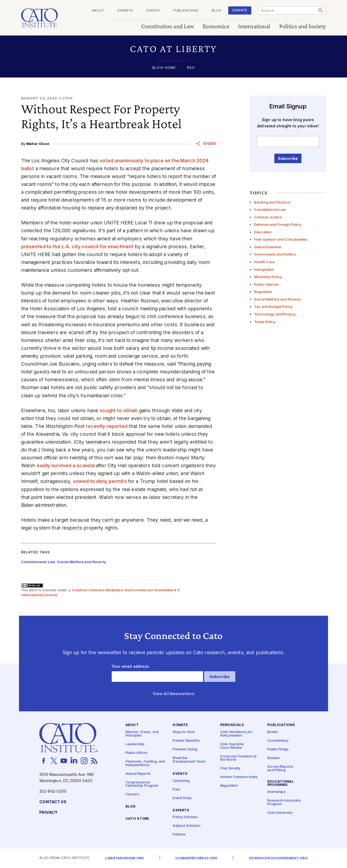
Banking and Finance (272, 202)
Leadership (135, 744)
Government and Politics (275, 254)
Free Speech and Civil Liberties (281, 239)
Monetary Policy (268, 277)
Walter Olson (38, 144)
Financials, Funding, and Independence (145, 763)
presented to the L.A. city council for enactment (77, 246)
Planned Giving (185, 750)
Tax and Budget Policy (273, 307)
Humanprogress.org (196, 858)
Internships (277, 792)
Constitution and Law (168, 26)
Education (263, 232)
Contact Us (53, 802)
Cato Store (137, 819)
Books (273, 732)
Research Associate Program (284, 803)
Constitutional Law (270, 210)
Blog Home (164, 68)
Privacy (48, 813)
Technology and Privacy (275, 314)
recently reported (106, 426)
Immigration (264, 270)
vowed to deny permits (100, 481)
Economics (216, 26)
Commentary (278, 741)
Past (176, 790)
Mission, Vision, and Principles (142, 734)
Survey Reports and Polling (280, 769)
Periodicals (232, 725)
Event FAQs (182, 798)
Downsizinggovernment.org (278, 858)
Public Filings (278, 750)
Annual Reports (138, 774)
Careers (132, 795)
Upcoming (181, 781)
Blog (217, 11)
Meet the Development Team (189, 760)
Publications (186, 11)
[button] (174, 49)
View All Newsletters (174, 694)
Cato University (280, 813)
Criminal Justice (268, 217)
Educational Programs (281, 783)
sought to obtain (118, 410)
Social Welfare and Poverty (277, 299)
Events (153, 11)
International (254, 26)
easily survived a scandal (66, 465)
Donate (240, 10)
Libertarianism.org (125, 858)
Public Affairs (136, 753)
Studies (274, 758)
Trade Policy (265, 322)
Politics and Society (303, 26)
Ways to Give (184, 732)
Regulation (263, 292)
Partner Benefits (186, 741)
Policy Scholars (185, 817)
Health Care (264, 262)
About (98, 11)
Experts (125, 11)
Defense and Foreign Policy (278, 225)
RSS (191, 68)
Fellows (179, 835)
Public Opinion (266, 284)
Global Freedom (268, 247)
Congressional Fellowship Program (142, 784)
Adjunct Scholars (187, 826)
